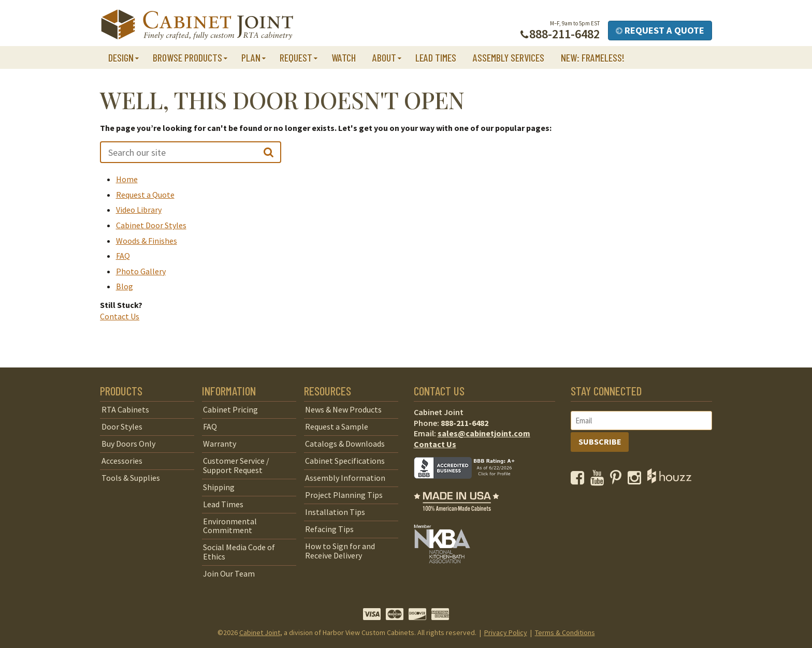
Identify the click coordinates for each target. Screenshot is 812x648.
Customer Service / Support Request (236, 465)
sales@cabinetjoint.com (484, 433)
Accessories (122, 461)
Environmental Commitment (230, 526)
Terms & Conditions (565, 632)
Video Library (139, 210)
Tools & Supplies (131, 478)
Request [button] (296, 57)
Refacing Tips (329, 529)
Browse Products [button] (187, 57)
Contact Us (120, 316)
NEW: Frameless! (593, 57)
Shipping (219, 487)
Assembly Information (345, 478)
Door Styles (122, 426)
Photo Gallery (141, 271)
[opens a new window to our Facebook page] (580, 480)
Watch (344, 57)
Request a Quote (660, 30)
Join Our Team (229, 573)
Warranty (220, 444)
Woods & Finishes (147, 241)
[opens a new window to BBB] (471, 486)
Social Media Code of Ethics (239, 552)
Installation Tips (335, 512)
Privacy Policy (506, 632)
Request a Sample (337, 426)
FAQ (123, 256)
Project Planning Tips (344, 495)
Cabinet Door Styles (151, 225)
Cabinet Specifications (345, 461)
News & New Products (343, 409)
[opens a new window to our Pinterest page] (618, 480)
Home (127, 179)
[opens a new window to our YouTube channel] (599, 480)
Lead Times (436, 57)
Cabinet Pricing (230, 409)
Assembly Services (509, 57)
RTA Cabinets (125, 409)
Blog (125, 286)
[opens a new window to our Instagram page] (637, 480)
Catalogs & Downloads (345, 444)
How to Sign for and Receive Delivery (340, 551)
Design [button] (121, 57)
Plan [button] (251, 57)
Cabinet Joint (260, 632)
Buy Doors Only (128, 444)
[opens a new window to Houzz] (669, 480)
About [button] (384, 57)
